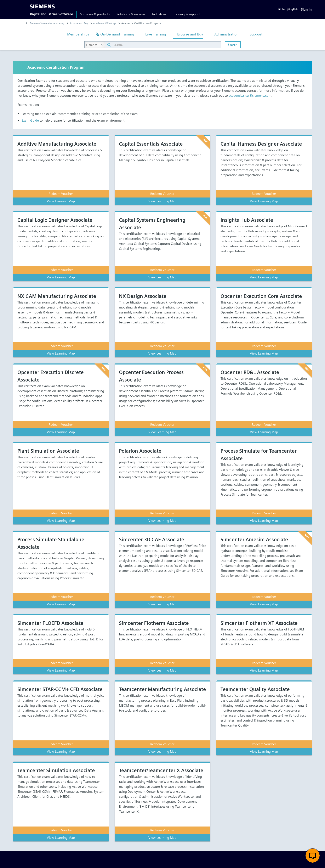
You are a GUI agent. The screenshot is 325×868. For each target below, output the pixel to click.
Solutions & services (131, 14)
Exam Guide (30, 120)
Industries (159, 14)
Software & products (95, 14)
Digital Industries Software (52, 14)
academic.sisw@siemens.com (250, 96)
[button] (313, 856)
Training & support (187, 14)
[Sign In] (306, 9)
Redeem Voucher (61, 194)
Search (233, 45)
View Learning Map (61, 201)
